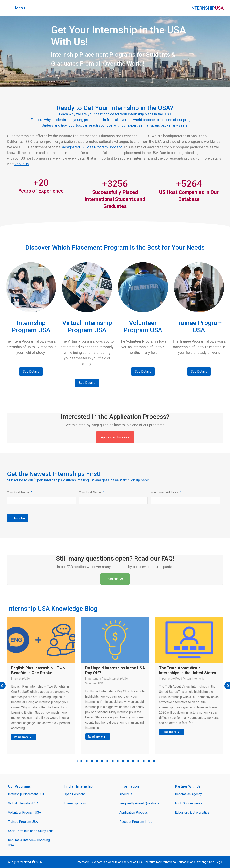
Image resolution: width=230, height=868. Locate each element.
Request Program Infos (136, 822)
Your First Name (20, 492)
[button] (76, 761)
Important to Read (97, 679)
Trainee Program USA (23, 822)
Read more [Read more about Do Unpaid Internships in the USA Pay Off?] (97, 737)
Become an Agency (188, 794)
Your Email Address (166, 492)
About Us (22, 164)
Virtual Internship (194, 679)
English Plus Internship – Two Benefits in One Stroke (38, 670)
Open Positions (75, 794)
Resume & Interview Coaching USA (29, 843)
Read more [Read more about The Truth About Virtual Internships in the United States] (171, 732)
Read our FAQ (115, 579)
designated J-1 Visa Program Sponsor (92, 147)
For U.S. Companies (189, 803)
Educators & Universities (192, 812)
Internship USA (21, 679)
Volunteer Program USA (24, 812)
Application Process (115, 437)
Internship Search (76, 803)
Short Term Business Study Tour (30, 831)
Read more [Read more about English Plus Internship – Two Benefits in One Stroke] (23, 737)
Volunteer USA (94, 683)
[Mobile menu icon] (15, 8)
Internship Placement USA (26, 794)
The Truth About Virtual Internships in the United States (188, 670)
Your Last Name (91, 492)
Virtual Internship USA (23, 803)
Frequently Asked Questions (139, 803)
